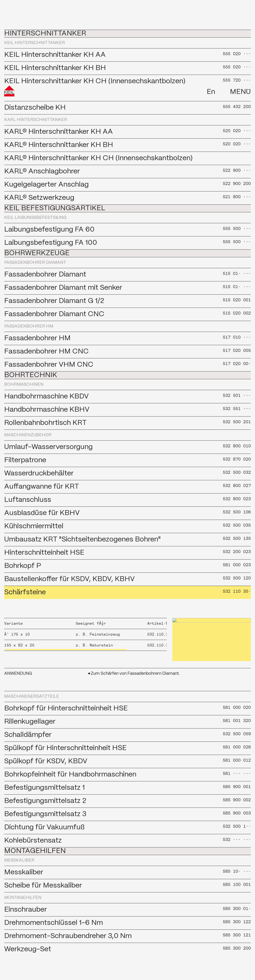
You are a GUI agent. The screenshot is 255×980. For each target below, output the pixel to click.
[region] (85, 634)
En (211, 8)
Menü (240, 8)
